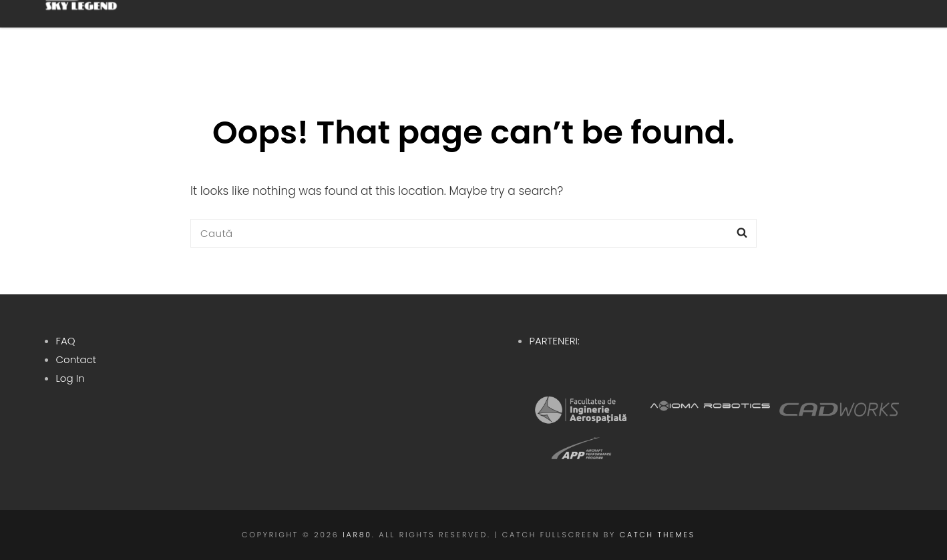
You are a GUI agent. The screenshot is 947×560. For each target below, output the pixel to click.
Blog (790, 33)
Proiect (508, 33)
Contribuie (703, 33)
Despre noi (406, 33)
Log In (70, 378)
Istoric (601, 33)
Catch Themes (657, 535)
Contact (76, 359)
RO (857, 33)
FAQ (66, 341)
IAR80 (357, 535)
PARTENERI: (555, 341)
